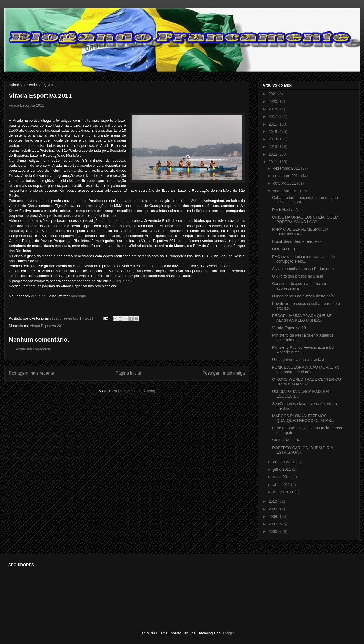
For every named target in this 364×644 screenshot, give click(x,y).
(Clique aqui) (124, 281)
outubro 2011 (285, 183)
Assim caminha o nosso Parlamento (303, 269)
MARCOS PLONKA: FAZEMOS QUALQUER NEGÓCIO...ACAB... (303, 418)
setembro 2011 (286, 191)
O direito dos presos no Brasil (298, 276)
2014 (273, 139)
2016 (273, 124)
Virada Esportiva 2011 (26, 105)
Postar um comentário (33, 349)
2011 (273, 162)
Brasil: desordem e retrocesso (298, 241)
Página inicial (128, 373)
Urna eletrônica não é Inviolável (299, 360)
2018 (273, 109)
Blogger (227, 633)
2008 (273, 517)
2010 (273, 501)
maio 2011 (283, 477)
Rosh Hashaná (285, 210)
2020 (273, 102)
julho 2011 (283, 469)
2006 (273, 531)
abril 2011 (282, 485)
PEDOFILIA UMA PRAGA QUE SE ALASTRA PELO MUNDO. (302, 318)
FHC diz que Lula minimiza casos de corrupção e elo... (303, 259)
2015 (273, 132)
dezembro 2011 (287, 168)
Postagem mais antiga (224, 373)
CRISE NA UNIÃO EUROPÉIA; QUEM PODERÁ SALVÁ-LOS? (305, 219)
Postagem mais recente (31, 373)
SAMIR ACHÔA (286, 440)
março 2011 (284, 492)
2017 (273, 116)
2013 (273, 147)
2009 (273, 509)
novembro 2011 (287, 176)
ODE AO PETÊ (285, 249)
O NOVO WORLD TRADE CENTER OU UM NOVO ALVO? (307, 382)
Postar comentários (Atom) (134, 391)
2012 (273, 154)
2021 (273, 94)
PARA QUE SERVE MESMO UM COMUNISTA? (300, 232)
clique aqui (40, 296)
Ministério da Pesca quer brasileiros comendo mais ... (303, 338)
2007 (273, 524)
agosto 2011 (284, 462)
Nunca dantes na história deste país (303, 296)
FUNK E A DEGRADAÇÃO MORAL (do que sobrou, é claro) (306, 370)
